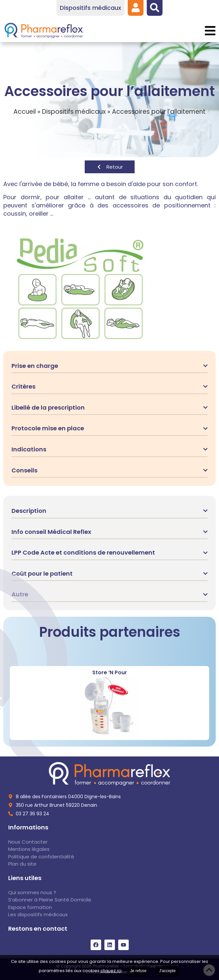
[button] (210, 31)
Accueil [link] (25, 112)
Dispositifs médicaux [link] (74, 112)
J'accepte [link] (167, 971)
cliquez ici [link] (111, 971)
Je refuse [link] (138, 971)
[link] (136, 8)
